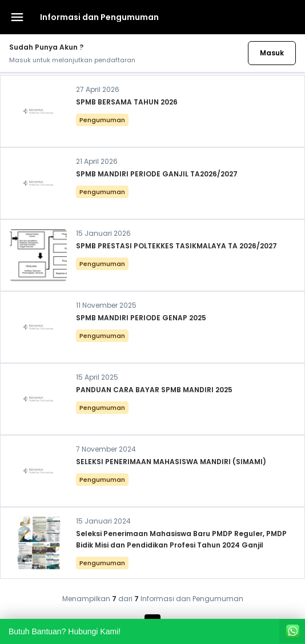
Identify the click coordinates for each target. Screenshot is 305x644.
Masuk (272, 53)
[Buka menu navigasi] (17, 17)
